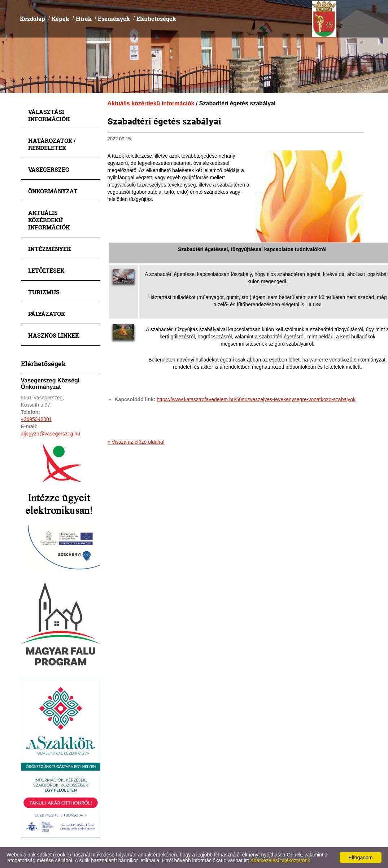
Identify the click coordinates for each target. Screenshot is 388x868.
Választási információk (49, 115)
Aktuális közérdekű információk (49, 220)
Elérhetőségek (156, 19)
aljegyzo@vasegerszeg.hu (51, 434)
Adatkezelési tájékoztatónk (280, 860)
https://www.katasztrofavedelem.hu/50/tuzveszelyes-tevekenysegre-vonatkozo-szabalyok (256, 399)
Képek (60, 19)
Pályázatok (47, 314)
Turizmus (44, 292)
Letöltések (46, 270)
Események (114, 19)
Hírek (84, 19)
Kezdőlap (32, 19)
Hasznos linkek (54, 335)
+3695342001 (36, 419)
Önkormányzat (53, 191)
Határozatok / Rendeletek (52, 144)
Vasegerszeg (49, 169)
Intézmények (49, 249)
